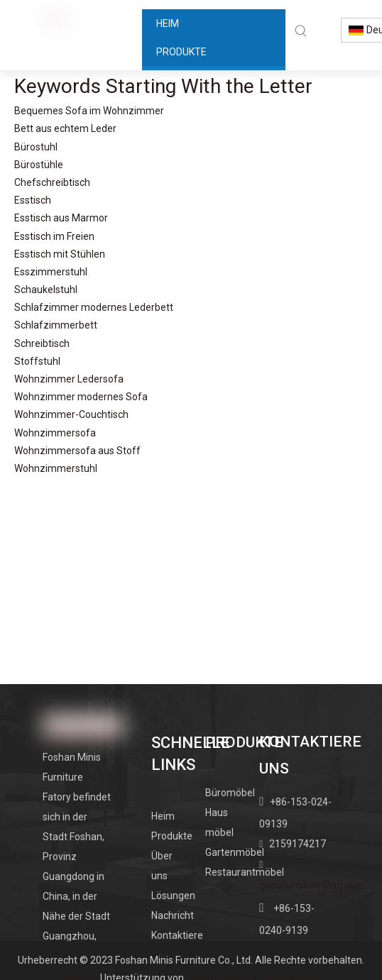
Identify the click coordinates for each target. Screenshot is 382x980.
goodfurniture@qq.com (312, 885)
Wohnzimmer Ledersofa (69, 379)
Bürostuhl (36, 147)
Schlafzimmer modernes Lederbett (94, 307)
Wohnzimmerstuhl (56, 468)
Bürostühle (39, 165)
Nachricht (173, 915)
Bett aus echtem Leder (65, 128)
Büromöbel (230, 793)
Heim (163, 816)
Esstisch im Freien (54, 236)
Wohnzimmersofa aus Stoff (77, 451)
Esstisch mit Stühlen (60, 254)
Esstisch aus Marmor (61, 218)
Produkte (172, 836)
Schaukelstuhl (46, 290)
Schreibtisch (42, 343)
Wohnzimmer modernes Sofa (81, 397)
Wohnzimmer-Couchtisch (71, 414)
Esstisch (33, 200)
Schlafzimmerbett (56, 325)
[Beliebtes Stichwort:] (301, 31)
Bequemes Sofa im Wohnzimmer (89, 111)
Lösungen (173, 896)
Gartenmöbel (235, 852)
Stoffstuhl (37, 361)
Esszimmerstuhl (51, 272)
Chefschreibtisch (52, 182)
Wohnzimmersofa (55, 433)
